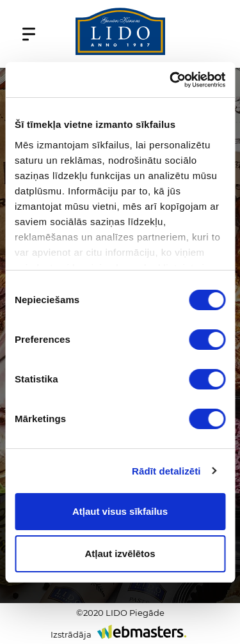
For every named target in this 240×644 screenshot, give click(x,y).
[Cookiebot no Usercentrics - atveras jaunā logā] (171, 80)
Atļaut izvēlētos (120, 554)
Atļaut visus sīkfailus (120, 511)
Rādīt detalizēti (166, 471)
